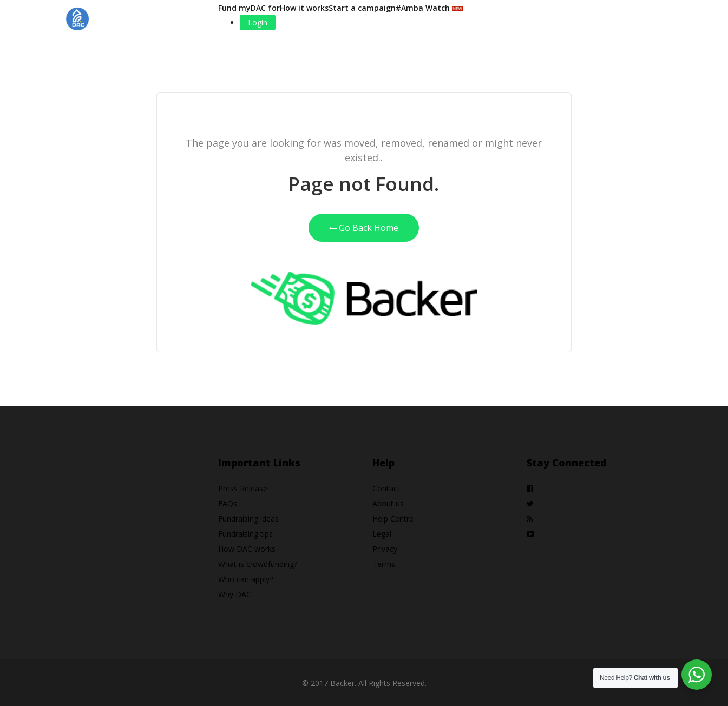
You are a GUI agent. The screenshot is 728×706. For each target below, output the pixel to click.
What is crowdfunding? (258, 564)
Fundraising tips (245, 534)
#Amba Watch (429, 8)
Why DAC (235, 594)
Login (258, 22)
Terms (384, 564)
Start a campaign (362, 8)
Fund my (234, 8)
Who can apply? (245, 579)
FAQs (228, 503)
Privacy (385, 549)
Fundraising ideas (248, 519)
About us (388, 503)
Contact (386, 488)
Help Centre (393, 519)
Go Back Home (364, 228)
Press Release (243, 488)
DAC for (265, 8)
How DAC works (247, 549)
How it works (304, 8)
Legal (382, 534)
